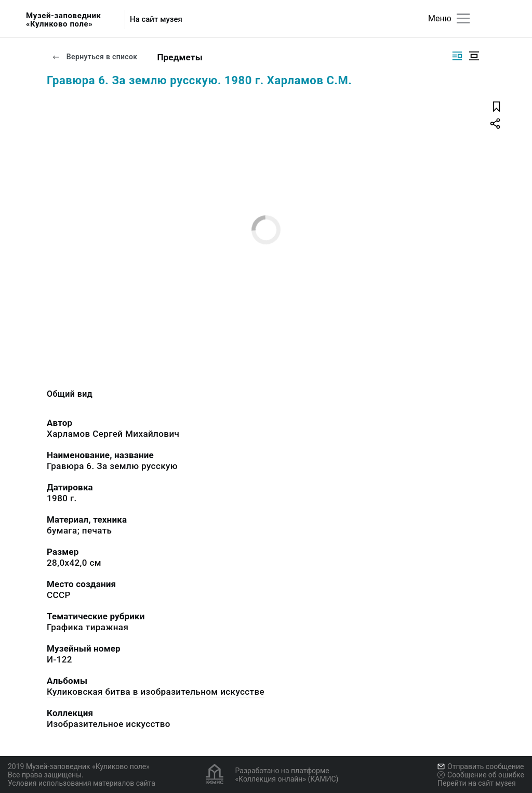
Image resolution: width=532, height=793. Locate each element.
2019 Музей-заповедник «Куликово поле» (79, 766)
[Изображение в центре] (474, 56)
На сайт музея (156, 19)
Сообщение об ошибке (481, 775)
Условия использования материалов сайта (82, 783)
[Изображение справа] (457, 56)
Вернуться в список (95, 57)
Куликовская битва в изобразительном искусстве (156, 692)
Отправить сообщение (481, 766)
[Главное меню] (463, 18)
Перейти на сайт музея (477, 783)
